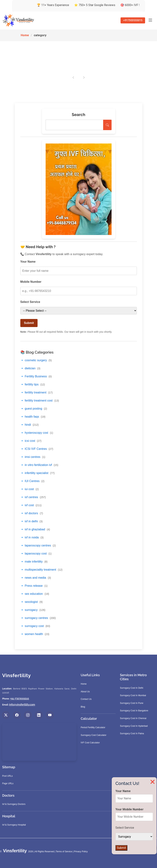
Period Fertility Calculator (93, 727)
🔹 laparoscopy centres (38, 545)
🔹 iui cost (30, 489)
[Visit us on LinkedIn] (39, 715)
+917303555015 (133, 20)
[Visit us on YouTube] (50, 715)
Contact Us (86, 699)
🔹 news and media (36, 578)
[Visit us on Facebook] (17, 715)
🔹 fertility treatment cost (40, 401)
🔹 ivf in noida (32, 537)
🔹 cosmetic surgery (36, 360)
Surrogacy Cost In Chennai (133, 718)
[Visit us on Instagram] (28, 715)
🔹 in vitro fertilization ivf (39, 465)
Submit (29, 323)
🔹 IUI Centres (32, 481)
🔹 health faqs (33, 417)
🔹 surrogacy (33, 610)
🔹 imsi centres (33, 457)
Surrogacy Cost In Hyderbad (134, 726)
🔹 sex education (35, 594)
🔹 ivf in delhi (32, 521)
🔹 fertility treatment (37, 392)
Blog (83, 707)
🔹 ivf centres (33, 497)
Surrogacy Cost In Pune (132, 703)
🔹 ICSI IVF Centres (37, 449)
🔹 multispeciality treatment (41, 570)
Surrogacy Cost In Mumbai (133, 695)
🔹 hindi (29, 425)
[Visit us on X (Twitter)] (6, 715)
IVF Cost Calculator (90, 743)
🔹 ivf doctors (32, 513)
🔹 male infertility (34, 562)
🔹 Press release (34, 586)
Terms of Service (64, 852)
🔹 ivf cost (31, 505)
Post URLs (7, 776)
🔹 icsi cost (31, 441)
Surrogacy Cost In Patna (132, 733)
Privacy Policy (81, 852)
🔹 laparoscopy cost (36, 554)
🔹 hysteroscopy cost (37, 433)
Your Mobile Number (130, 809)
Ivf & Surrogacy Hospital (14, 825)
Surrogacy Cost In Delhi (132, 688)
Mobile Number (31, 282)
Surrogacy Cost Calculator (94, 735)
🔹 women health (35, 634)
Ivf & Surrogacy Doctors (14, 804)
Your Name (28, 262)
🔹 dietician (30, 368)
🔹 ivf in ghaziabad (35, 529)
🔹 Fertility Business (36, 376)
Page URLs (8, 783)
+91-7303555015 (19, 699)
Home (25, 35)
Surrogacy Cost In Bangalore (134, 711)
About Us (85, 692)
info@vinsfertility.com (22, 705)
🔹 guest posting (34, 409)
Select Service (30, 302)
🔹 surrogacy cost (35, 626)
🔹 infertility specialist (38, 473)
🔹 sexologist (32, 602)
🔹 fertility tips (33, 384)
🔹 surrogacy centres (38, 618)
